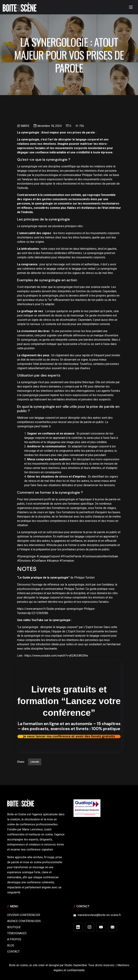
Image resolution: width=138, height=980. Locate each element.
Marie (25, 126)
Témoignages (17, 933)
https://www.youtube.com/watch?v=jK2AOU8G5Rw (56, 656)
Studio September (76, 965)
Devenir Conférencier (24, 915)
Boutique (14, 927)
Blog (11, 945)
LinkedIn (35, 762)
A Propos (14, 939)
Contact (13, 952)
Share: (21, 762)
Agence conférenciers (24, 921)
